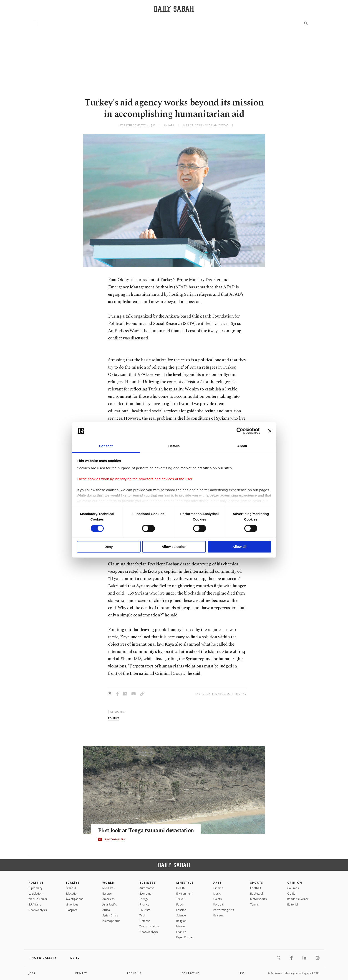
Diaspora (72, 910)
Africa (106, 910)
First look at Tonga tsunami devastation (147, 830)
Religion (181, 921)
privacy (81, 973)
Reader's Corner (298, 899)
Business (148, 883)
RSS (242, 973)
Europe (107, 894)
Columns (293, 888)
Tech (142, 915)
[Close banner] (270, 431)
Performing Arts (224, 910)
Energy (144, 899)
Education (72, 894)
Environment (184, 894)
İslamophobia (111, 921)
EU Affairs (35, 904)
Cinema (218, 888)
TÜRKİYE (73, 883)
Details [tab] (174, 446)
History (181, 926)
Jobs (32, 973)
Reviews (218, 915)
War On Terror (38, 899)
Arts (218, 883)
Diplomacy (35, 888)
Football (256, 888)
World (108, 883)
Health (180, 888)
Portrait (218, 904)
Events (217, 899)
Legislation (35, 894)
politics (113, 718)
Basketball (257, 894)
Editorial (293, 904)
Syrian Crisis (110, 915)
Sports (257, 883)
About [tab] (242, 446)
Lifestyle (185, 883)
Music (217, 894)
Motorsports (258, 899)
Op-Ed (291, 894)
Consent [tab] (106, 446)
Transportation (149, 926)
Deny (109, 547)
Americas (108, 899)
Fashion (181, 910)
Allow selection (174, 547)
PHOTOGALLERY (115, 839)
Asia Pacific (110, 904)
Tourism (145, 910)
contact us (190, 973)
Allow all (239, 547)
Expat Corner (185, 937)
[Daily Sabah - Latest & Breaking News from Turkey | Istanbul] (174, 9)
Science (181, 915)
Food (180, 904)
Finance (144, 904)
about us (134, 973)
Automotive (147, 888)
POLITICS (36, 883)
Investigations (74, 899)
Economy (145, 894)
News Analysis (38, 910)
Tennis (254, 904)
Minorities (72, 904)
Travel (180, 899)
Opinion (295, 883)
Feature (181, 932)
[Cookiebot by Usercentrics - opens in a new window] (240, 431)
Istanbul (71, 888)
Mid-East (108, 888)
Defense (145, 921)
